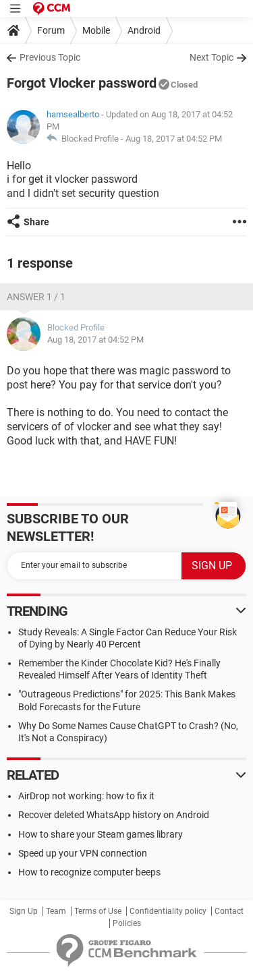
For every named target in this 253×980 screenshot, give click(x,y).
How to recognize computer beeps (89, 872)
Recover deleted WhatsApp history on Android (114, 815)
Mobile (96, 30)
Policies (127, 923)
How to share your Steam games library (101, 834)
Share (36, 222)
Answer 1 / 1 (36, 297)
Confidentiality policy (168, 911)
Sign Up (24, 911)
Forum (51, 30)
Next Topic (212, 57)
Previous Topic (50, 57)
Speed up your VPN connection (83, 853)
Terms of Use (98, 911)
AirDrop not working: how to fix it (86, 796)
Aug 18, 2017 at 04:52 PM (174, 139)
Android (144, 30)
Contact (229, 911)
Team (56, 911)
